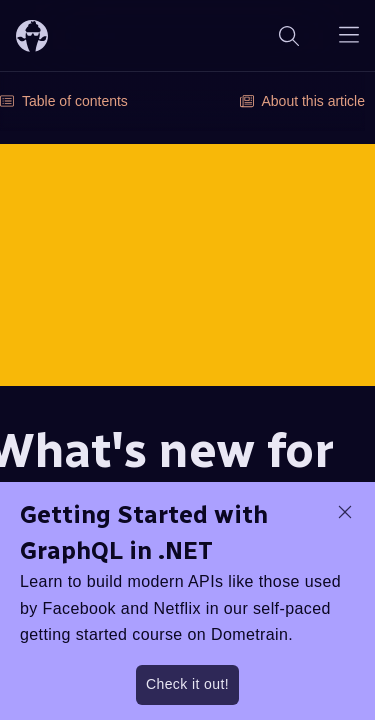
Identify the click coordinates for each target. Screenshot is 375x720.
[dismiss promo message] (345, 512)
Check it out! (187, 684)
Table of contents (64, 101)
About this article (303, 101)
